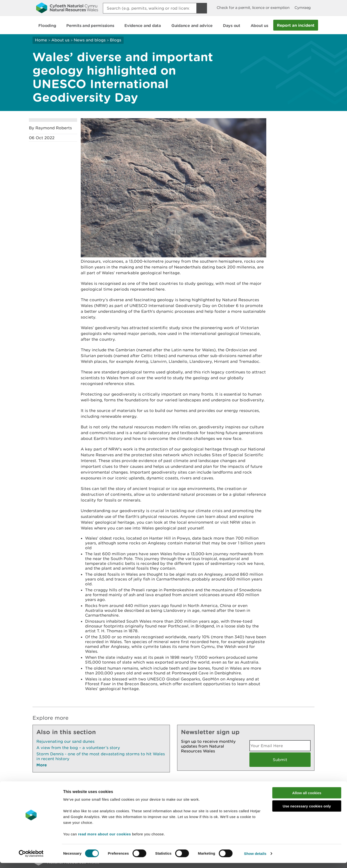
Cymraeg (303, 8)
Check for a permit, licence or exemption (253, 8)
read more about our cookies (104, 839)
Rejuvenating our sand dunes (65, 741)
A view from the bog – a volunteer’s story (78, 748)
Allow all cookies (307, 798)
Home (41, 40)
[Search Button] (202, 8)
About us (60, 40)
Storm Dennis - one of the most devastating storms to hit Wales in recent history (101, 756)
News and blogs (90, 40)
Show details (255, 858)
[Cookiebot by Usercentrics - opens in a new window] (31, 859)
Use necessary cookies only (307, 811)
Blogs (116, 40)
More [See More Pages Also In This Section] (42, 765)
